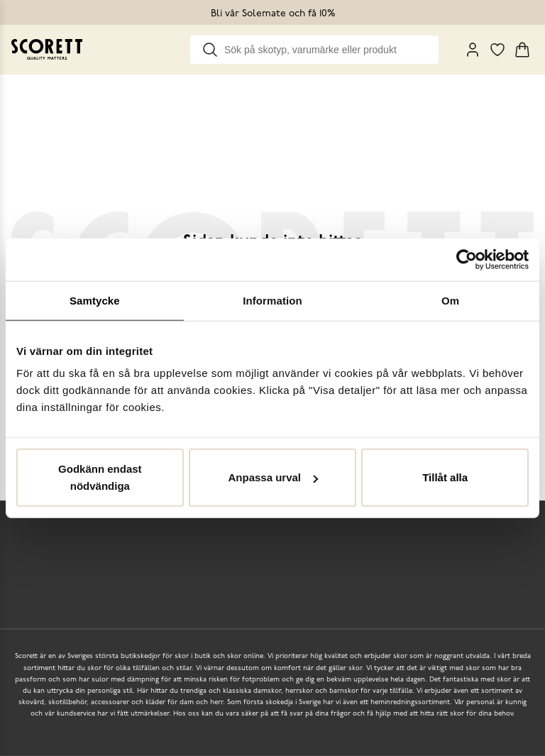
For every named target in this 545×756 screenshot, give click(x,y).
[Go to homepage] (47, 49)
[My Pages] (473, 50)
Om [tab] (450, 300)
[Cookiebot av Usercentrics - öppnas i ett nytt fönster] (467, 259)
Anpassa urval (273, 477)
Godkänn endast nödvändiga (100, 477)
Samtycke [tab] (95, 300)
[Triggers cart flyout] (522, 50)
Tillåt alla (445, 477)
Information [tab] (272, 300)
